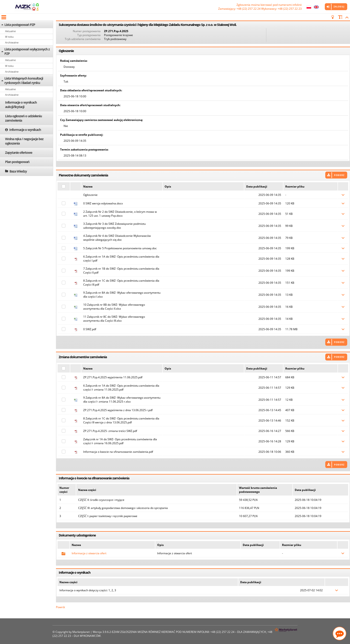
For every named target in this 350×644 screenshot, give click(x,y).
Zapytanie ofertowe (19, 153)
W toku (9, 37)
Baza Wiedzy (18, 171)
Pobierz (339, 175)
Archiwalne (12, 42)
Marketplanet (81, 632)
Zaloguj (339, 7)
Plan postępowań (17, 162)
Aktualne (10, 31)
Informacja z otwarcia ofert (89, 553)
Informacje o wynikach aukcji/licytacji (21, 105)
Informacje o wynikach (25, 130)
